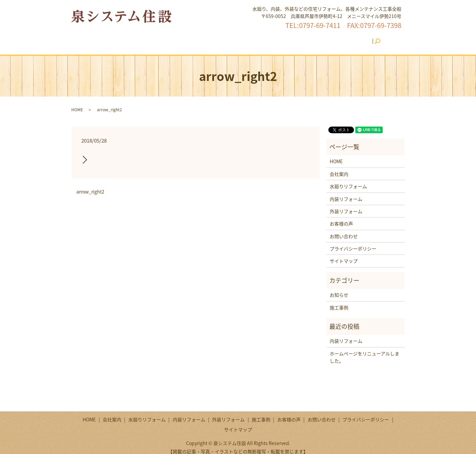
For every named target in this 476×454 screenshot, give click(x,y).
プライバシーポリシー (353, 242)
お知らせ (339, 288)
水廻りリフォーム (170, 38)
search (373, 38)
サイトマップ (344, 254)
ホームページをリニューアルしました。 (364, 351)
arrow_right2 (90, 185)
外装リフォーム (253, 38)
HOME (111, 38)
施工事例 (286, 38)
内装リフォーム (212, 38)
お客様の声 (314, 38)
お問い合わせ (347, 38)
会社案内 (135, 38)
